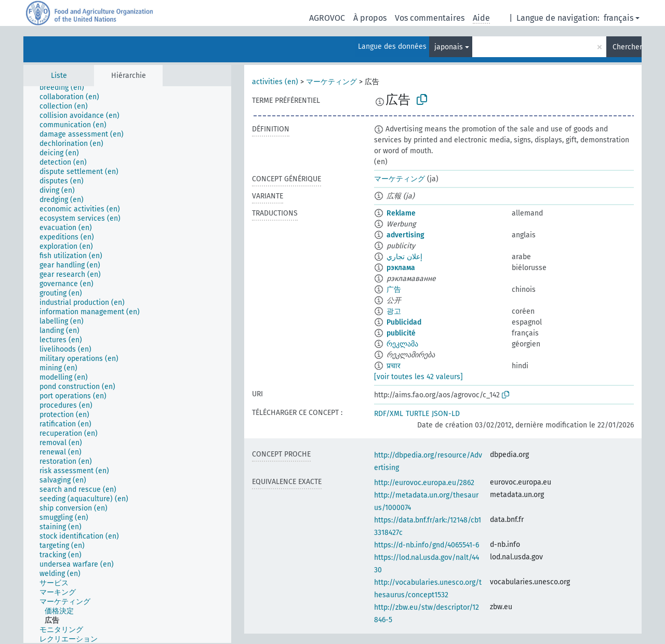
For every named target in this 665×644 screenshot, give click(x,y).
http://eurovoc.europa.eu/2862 (424, 483)
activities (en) (275, 82)
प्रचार (394, 366)
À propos (370, 18)
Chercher (627, 47)
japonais (449, 47)
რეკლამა (402, 344)
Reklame (401, 213)
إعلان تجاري (404, 257)
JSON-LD (446, 414)
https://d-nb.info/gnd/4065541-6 (427, 545)
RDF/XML (389, 414)
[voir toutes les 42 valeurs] (418, 377)
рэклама (401, 268)
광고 (394, 311)
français (619, 18)
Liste (59, 76)
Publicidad (404, 322)
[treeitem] (66, 88)
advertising (405, 235)
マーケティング (331, 82)
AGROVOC (327, 18)
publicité (401, 333)
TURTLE (417, 414)
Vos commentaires (430, 18)
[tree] (127, 365)
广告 (394, 290)
